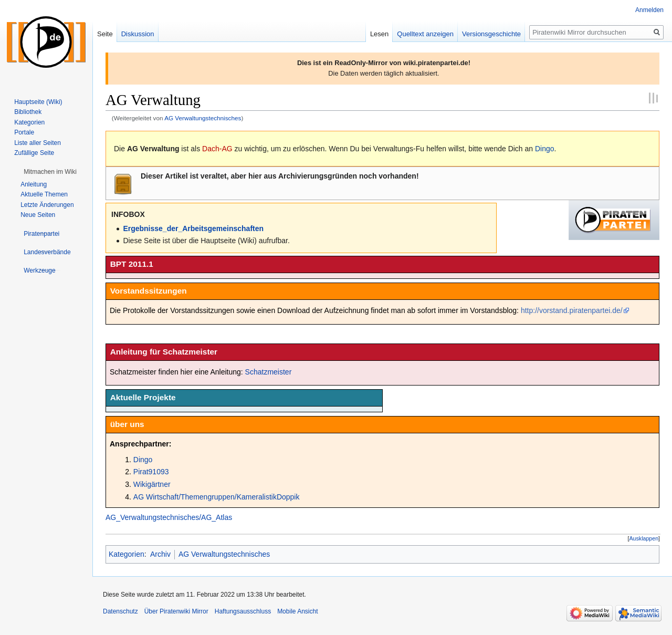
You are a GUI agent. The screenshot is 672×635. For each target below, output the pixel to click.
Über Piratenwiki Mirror (176, 611)
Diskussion (138, 34)
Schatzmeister (269, 372)
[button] (644, 539)
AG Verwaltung (153, 149)
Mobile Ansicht (297, 611)
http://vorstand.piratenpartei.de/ (572, 310)
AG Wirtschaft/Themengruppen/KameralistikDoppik (217, 497)
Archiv (160, 554)
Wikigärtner (152, 484)
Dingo (545, 149)
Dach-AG (217, 149)
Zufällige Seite (34, 153)
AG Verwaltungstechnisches (203, 118)
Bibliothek (28, 112)
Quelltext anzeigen (425, 34)
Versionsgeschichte (491, 34)
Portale (24, 132)
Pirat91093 (151, 472)
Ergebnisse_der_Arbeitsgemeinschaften (193, 228)
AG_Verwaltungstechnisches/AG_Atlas (169, 517)
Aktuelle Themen (44, 194)
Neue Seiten (38, 215)
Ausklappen (644, 538)
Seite (105, 34)
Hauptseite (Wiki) (38, 102)
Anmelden (649, 10)
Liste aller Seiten (38, 143)
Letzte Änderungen (47, 205)
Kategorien (127, 554)
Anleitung (34, 184)
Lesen (379, 34)
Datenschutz (120, 611)
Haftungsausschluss (243, 611)
